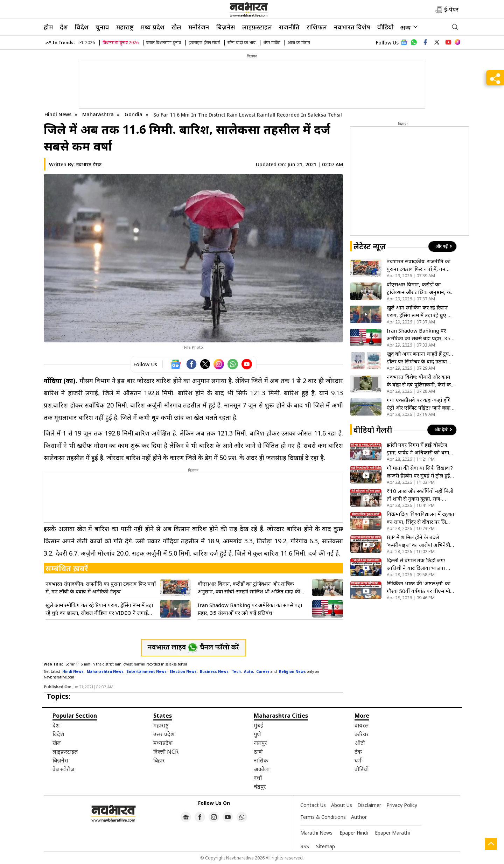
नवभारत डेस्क (89, 164)
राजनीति (289, 27)
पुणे (257, 734)
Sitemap (325, 846)
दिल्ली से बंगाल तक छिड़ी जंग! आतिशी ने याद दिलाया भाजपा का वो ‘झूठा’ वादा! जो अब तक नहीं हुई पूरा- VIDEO (421, 564)
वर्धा (258, 778)
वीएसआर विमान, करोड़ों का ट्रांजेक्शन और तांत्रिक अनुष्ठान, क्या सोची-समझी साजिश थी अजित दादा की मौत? (249, 588)
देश (64, 27)
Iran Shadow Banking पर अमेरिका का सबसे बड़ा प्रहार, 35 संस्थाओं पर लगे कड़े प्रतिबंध (250, 609)
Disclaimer (369, 805)
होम (48, 27)
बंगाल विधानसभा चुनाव (164, 43)
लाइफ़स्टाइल (257, 27)
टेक (358, 752)
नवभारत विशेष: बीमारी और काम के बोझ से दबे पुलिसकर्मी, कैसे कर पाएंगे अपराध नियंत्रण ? (420, 381)
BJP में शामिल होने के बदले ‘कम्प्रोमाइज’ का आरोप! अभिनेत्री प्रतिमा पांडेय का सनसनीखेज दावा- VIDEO (421, 541)
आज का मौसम (299, 43)
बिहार (159, 760)
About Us (342, 805)
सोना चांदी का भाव (241, 43)
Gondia (134, 114)
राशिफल (317, 27)
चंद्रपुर (260, 787)
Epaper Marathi (392, 833)
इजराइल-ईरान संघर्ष (204, 43)
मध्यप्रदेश (163, 743)
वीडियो (386, 27)
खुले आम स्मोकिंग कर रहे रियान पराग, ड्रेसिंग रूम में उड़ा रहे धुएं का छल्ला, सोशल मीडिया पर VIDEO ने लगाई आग (99, 609)
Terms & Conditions (323, 817)
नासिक (261, 760)
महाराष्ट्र (125, 27)
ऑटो (360, 743)
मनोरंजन (199, 27)
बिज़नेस (226, 27)
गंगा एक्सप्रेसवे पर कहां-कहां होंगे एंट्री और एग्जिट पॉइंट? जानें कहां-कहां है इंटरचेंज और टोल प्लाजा (420, 404)
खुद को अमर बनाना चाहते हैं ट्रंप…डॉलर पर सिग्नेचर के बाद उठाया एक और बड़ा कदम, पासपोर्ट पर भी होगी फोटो (421, 358)
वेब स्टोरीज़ (64, 769)
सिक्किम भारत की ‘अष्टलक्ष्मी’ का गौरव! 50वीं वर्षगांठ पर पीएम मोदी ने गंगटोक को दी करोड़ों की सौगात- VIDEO (421, 587)
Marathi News (316, 833)
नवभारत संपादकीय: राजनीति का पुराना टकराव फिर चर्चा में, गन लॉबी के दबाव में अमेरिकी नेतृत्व (101, 587)
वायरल (362, 725)
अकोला (262, 769)
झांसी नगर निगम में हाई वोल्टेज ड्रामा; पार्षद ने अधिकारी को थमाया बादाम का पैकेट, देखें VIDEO (420, 449)
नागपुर (260, 743)
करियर (362, 734)
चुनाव (102, 27)
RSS (305, 846)
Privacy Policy (402, 805)
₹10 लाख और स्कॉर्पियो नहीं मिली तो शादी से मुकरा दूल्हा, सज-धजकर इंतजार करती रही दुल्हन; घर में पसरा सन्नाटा (420, 495)
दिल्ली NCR (166, 752)
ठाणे (258, 752)
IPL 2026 (86, 43)
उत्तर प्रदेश (164, 734)
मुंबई (258, 725)
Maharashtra (99, 114)
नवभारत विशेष (352, 27)
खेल (176, 27)
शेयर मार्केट (272, 43)
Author (359, 817)
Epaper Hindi (354, 833)
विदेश (82, 27)
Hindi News (58, 114)
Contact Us (313, 805)
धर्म (358, 760)
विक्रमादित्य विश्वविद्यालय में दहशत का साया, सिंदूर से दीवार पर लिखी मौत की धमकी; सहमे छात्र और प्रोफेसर (421, 518)
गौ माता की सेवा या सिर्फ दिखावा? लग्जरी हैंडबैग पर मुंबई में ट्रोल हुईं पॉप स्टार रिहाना (420, 472)
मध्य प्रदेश (153, 27)
